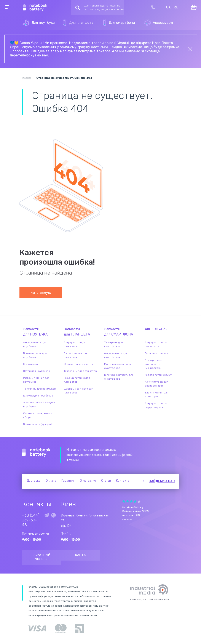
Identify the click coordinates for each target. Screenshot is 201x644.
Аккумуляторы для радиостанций (156, 384)
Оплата (51, 481)
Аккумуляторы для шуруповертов (156, 405)
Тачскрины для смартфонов (113, 344)
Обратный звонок (42, 557)
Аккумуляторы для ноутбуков (35, 344)
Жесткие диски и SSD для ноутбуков (39, 404)
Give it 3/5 (131, 501)
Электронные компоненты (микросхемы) (154, 364)
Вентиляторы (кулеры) (37, 424)
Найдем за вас (162, 481)
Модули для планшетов (78, 364)
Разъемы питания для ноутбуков (36, 380)
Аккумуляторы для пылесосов (156, 344)
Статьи (106, 481)
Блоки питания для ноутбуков (35, 355)
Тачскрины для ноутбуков (39, 389)
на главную (41, 292)
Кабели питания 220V (158, 375)
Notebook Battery (36, 452)
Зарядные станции (156, 353)
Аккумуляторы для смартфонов (116, 355)
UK (168, 7)
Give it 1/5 (124, 501)
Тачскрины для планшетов (80, 371)
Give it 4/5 (135, 501)
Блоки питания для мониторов (157, 395)
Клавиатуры (30, 364)
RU (176, 7)
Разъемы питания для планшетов (77, 380)
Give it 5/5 (139, 501)
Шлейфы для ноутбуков (38, 396)
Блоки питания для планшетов (76, 355)
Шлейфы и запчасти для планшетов (78, 391)
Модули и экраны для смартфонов (117, 366)
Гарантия (68, 481)
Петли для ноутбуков (37, 371)
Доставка (34, 481)
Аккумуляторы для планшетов (75, 344)
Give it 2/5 (128, 501)
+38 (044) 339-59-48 (31, 520)
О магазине (88, 481)
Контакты (123, 481)
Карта (81, 555)
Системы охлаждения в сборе (38, 415)
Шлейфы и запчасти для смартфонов (119, 377)
